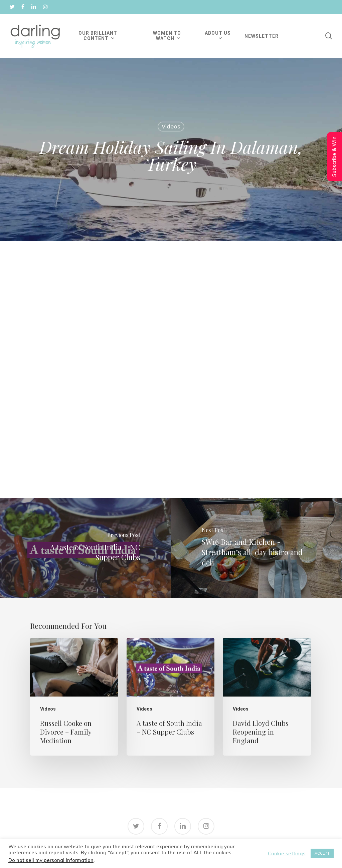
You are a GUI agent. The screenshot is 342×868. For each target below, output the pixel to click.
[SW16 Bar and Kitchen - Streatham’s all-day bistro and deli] (256, 548)
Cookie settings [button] (287, 854)
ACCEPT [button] (322, 853)
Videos (171, 127)
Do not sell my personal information (51, 860)
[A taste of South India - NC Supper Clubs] (85, 548)
